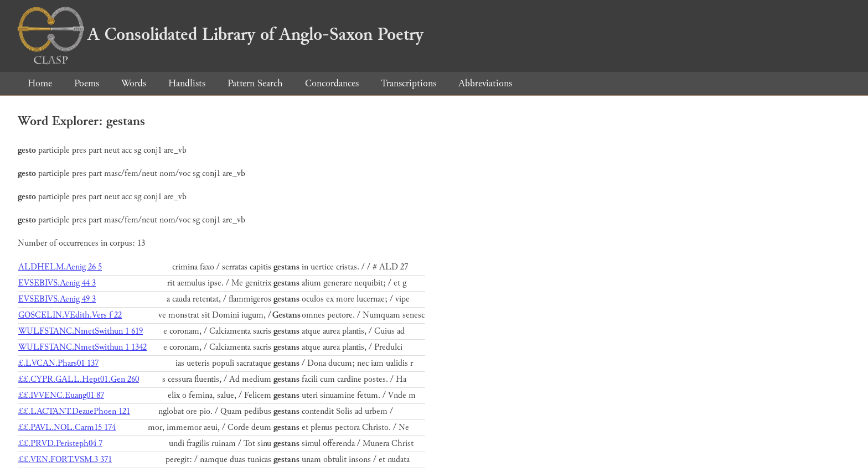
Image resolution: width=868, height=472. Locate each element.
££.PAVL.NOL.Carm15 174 (67, 427)
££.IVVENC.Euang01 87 (61, 395)
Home (40, 83)
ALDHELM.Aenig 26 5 (60, 267)
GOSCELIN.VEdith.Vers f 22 (70, 315)
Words (134, 83)
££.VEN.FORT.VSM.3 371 (65, 460)
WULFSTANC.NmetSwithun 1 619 (81, 331)
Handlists (187, 83)
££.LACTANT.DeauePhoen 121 (74, 411)
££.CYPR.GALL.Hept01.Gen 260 (79, 379)
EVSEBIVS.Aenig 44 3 (57, 283)
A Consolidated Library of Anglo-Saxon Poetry (221, 34)
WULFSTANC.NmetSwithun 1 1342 (82, 347)
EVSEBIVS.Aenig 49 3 (57, 299)
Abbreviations (485, 83)
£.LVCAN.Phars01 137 (58, 363)
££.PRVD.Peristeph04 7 (60, 444)
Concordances (332, 83)
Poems (87, 83)
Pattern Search (255, 83)
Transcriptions (409, 83)
